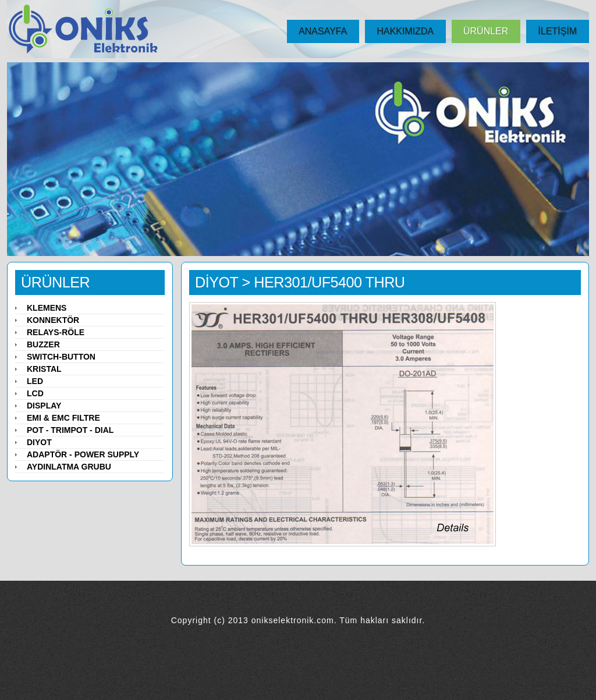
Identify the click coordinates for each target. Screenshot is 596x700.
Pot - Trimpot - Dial (70, 430)
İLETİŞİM (557, 31)
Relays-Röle (56, 332)
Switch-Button (61, 357)
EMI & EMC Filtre (63, 418)
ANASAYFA (323, 31)
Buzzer (43, 344)
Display (44, 406)
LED (35, 381)
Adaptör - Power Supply (83, 454)
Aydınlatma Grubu (69, 467)
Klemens (47, 308)
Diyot (39, 442)
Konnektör (53, 320)
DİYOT (217, 282)
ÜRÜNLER (486, 31)
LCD (35, 393)
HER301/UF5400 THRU (329, 282)
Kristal (44, 369)
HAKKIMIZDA (405, 31)
